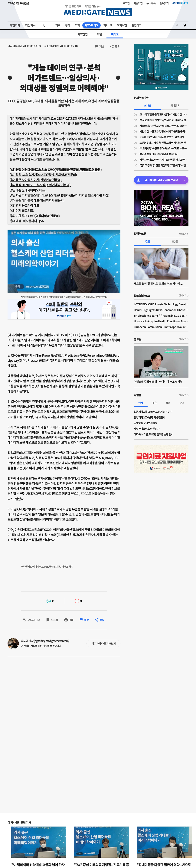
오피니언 (122, 25)
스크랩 (54, 620)
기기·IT (108, 25)
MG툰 (175, 241)
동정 (168, 403)
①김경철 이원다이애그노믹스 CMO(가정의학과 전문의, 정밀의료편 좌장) (56, 170)
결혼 (154, 403)
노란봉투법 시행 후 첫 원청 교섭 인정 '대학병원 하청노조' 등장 (164, 143)
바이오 (115, 34)
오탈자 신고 (34, 620)
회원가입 (138, 3)
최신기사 (30, 25)
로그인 (126, 3)
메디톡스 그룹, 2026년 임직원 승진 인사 (154, 434)
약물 (99, 34)
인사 (141, 403)
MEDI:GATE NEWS (98, 11)
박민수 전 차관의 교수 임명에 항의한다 (158, 154)
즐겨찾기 (164, 3)
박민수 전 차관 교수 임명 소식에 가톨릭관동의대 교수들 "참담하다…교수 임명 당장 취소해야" (164, 131)
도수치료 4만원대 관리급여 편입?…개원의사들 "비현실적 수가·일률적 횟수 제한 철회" (164, 137)
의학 (77, 25)
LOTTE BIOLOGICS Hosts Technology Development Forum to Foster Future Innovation (161, 304)
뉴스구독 (151, 3)
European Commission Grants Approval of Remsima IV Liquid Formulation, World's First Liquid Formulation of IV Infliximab (161, 327)
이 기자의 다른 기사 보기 (103, 644)
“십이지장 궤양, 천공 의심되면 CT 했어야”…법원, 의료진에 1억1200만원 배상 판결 (164, 165)
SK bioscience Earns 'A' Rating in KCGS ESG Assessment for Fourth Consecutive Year (161, 316)
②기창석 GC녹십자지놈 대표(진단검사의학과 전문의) (43, 175)
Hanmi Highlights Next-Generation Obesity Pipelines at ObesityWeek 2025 (161, 310)
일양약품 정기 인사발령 (145, 423)
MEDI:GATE (180, 3)
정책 (67, 25)
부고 (182, 403)
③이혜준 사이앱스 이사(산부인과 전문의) (36, 180)
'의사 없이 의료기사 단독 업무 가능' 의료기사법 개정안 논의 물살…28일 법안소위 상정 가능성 (164, 120)
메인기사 (15, 25)
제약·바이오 (91, 25)
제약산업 (83, 34)
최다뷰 (148, 106)
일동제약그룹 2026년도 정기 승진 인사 (153, 412)
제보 (102, 46)
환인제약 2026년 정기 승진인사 (149, 417)
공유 (117, 46)
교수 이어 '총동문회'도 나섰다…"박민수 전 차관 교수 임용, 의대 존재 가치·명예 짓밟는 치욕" (164, 114)
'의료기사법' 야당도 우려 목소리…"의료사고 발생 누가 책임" (164, 148)
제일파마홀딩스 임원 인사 (147, 429)
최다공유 (175, 106)
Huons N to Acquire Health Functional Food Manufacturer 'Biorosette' (161, 321)
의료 (58, 25)
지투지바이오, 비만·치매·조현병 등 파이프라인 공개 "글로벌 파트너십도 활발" (164, 160)
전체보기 (182, 234)
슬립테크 (136, 25)
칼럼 (148, 241)
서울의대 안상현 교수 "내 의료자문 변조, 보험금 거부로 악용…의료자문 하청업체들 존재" (164, 126)
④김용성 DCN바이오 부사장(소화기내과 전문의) (40, 185)
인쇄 (71, 620)
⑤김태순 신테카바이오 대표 (28, 190)
